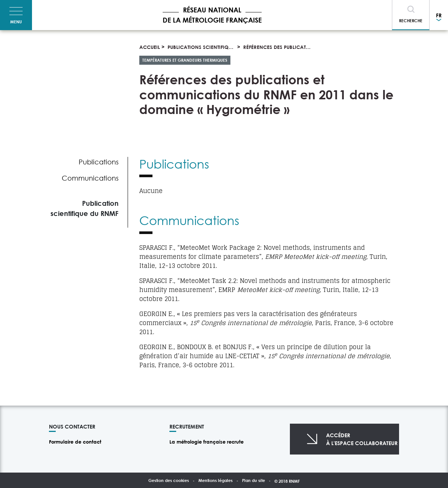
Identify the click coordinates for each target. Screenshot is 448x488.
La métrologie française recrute (206, 442)
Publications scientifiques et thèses (214, 47)
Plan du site (254, 480)
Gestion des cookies (169, 480)
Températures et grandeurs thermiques (185, 60)
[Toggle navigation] (16, 15)
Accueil (150, 47)
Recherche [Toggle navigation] (411, 21)
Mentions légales (216, 480)
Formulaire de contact (75, 442)
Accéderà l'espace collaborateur (362, 439)
